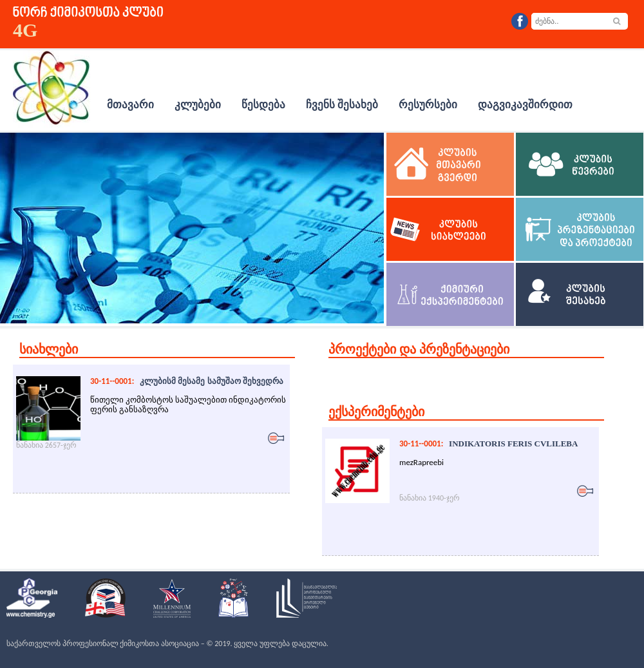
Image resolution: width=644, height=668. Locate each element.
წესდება (263, 105)
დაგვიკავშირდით (525, 105)
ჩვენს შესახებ (342, 105)
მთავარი (130, 105)
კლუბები (198, 105)
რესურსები (428, 105)
